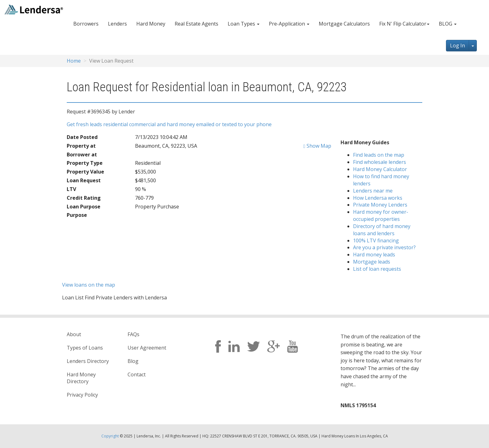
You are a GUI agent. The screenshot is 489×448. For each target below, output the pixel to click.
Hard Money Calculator (380, 169)
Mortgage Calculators (344, 24)
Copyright (110, 436)
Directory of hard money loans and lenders (382, 230)
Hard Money (151, 24)
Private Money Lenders (380, 205)
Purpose (77, 215)
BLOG (448, 24)
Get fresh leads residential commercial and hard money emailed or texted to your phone (169, 124)
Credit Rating (84, 198)
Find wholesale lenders (380, 162)
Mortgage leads (372, 262)
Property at (81, 146)
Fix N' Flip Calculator (404, 24)
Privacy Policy (82, 395)
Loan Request (84, 180)
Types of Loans (85, 348)
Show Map (317, 146)
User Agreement (147, 348)
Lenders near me (373, 191)
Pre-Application (289, 24)
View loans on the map (89, 285)
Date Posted (82, 137)
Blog (133, 361)
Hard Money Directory (81, 378)
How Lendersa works (378, 198)
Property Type (85, 163)
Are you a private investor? (384, 247)
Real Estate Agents (196, 24)
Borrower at (82, 155)
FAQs (133, 334)
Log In (458, 45)
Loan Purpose (84, 207)
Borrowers (86, 24)
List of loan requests (377, 269)
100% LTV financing (376, 241)
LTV (71, 189)
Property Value (85, 172)
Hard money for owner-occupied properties (381, 215)
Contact (137, 374)
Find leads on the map (379, 155)
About (74, 334)
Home (74, 61)
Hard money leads (374, 255)
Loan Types (244, 24)
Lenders (117, 24)
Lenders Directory (88, 361)
